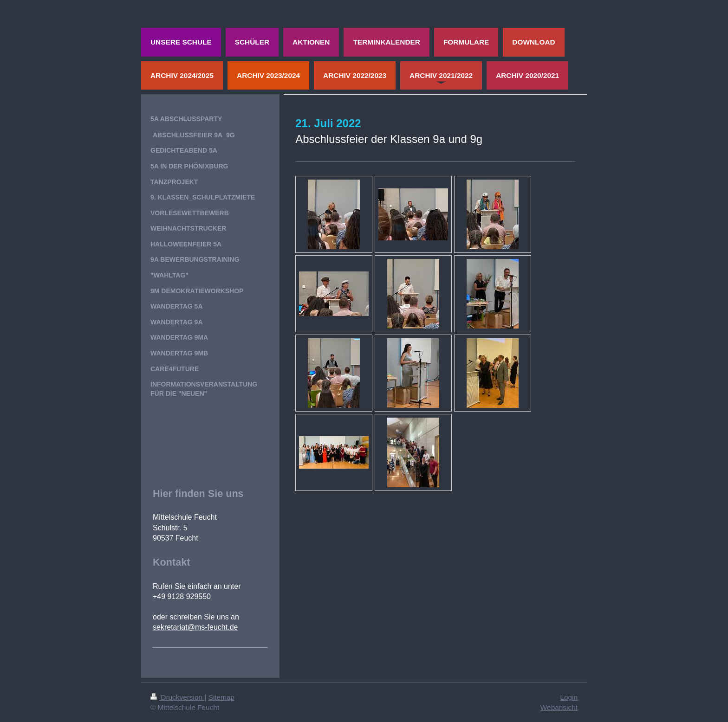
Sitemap (221, 697)
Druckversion (177, 697)
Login (569, 697)
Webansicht (559, 707)
